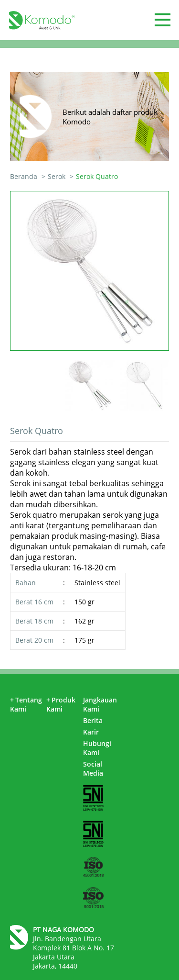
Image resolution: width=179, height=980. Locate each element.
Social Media (93, 768)
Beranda (24, 176)
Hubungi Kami (97, 748)
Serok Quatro (97, 176)
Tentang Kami (26, 704)
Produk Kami (61, 704)
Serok (57, 176)
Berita (93, 720)
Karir (91, 732)
